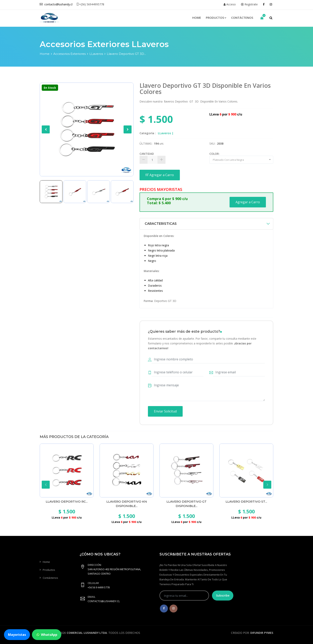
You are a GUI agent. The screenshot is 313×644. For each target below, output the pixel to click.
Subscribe (223, 595)
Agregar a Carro (160, 175)
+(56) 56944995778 (90, 4)
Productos (216, 18)
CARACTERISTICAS (161, 224)
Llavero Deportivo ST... (246, 501)
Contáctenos (242, 18)
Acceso (230, 4)
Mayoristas (17, 635)
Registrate (249, 4)
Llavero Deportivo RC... (67, 501)
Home (197, 18)
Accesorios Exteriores (69, 54)
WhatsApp (47, 635)
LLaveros (96, 54)
